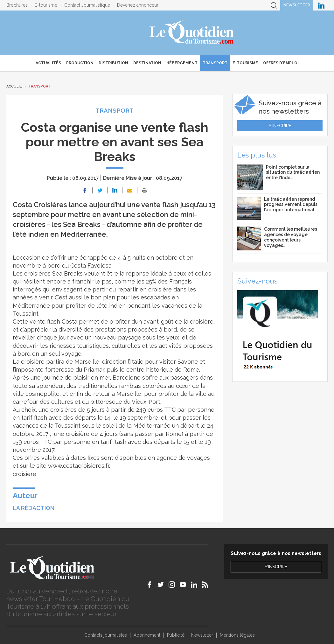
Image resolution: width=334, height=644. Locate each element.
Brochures (17, 5)
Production (80, 63)
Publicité (176, 635)
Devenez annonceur (138, 5)
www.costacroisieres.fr (79, 466)
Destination (147, 63)
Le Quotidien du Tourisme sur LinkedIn (321, 5)
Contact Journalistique (87, 5)
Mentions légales (237, 635)
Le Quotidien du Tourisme (192, 33)
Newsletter (297, 5)
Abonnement (147, 635)
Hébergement (182, 63)
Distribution (113, 63)
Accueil (14, 86)
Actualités (48, 63)
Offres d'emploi (281, 63)
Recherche (274, 5)
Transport (215, 63)
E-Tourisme (245, 63)
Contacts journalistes (106, 635)
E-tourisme (46, 5)
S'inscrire (280, 126)
